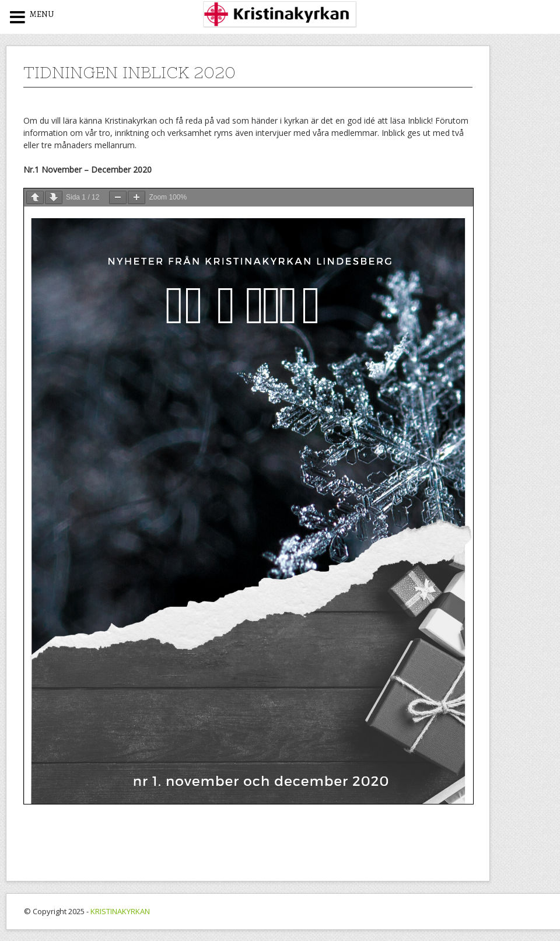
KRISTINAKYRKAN (120, 911)
